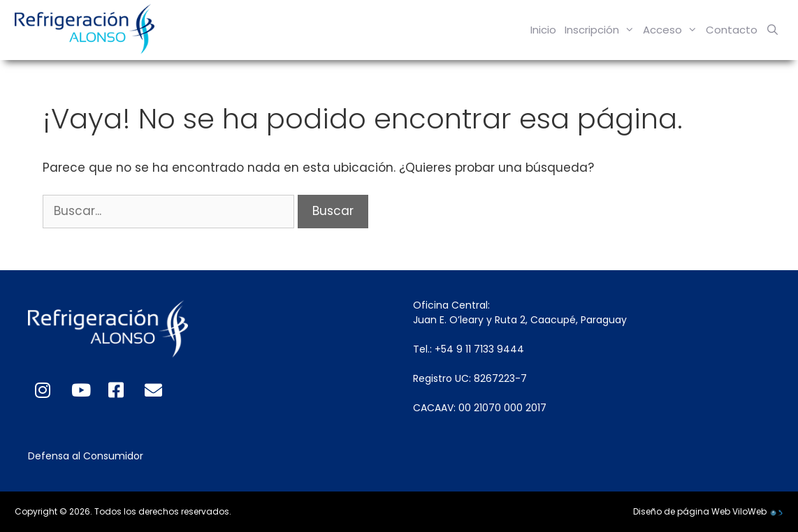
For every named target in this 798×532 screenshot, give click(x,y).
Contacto (732, 30)
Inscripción (602, 30)
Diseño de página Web (682, 511)
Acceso (672, 30)
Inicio (543, 30)
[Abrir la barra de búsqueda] (772, 30)
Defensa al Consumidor (86, 456)
